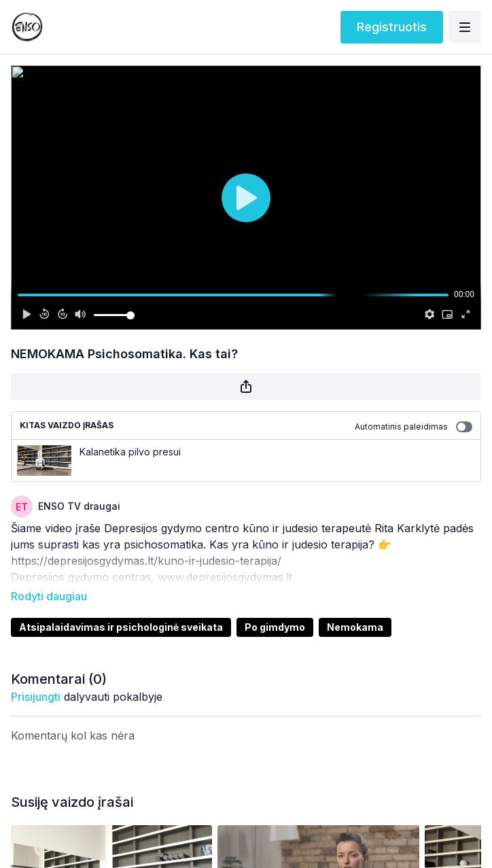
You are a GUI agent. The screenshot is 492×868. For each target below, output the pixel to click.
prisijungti (36, 678)
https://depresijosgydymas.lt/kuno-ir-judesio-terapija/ (146, 561)
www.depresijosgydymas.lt (227, 577)
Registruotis (392, 27)
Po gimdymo (275, 608)
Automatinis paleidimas (414, 427)
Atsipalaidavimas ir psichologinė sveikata (121, 608)
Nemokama (355, 608)
